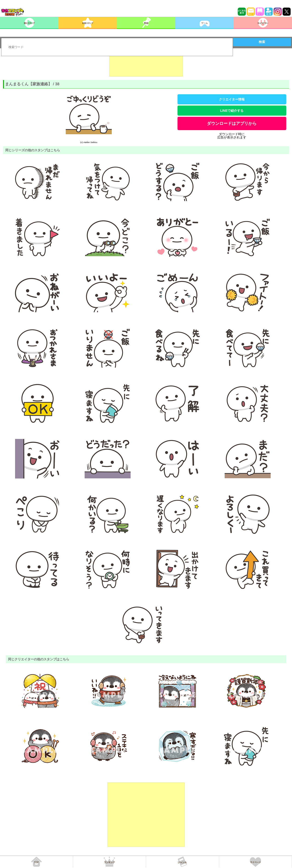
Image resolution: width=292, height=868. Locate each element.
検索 (262, 42)
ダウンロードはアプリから (232, 123)
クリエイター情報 (232, 99)
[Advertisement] (146, 65)
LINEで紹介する (232, 111)
